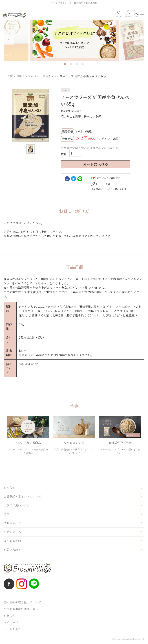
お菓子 (20, 76)
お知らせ (9, 488)
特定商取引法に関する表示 (21, 609)
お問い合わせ (12, 550)
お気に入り (11, 616)
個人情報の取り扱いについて (22, 602)
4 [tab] (82, 64)
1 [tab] (65, 64)
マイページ (11, 622)
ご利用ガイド (12, 523)
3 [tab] (77, 64)
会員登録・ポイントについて (22, 496)
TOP (10, 76)
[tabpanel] (74, 37)
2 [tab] (71, 64)
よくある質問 (12, 541)
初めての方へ (12, 532)
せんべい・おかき (39, 76)
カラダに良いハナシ (17, 505)
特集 (6, 514)
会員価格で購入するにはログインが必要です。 (91, 148)
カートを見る (12, 629)
